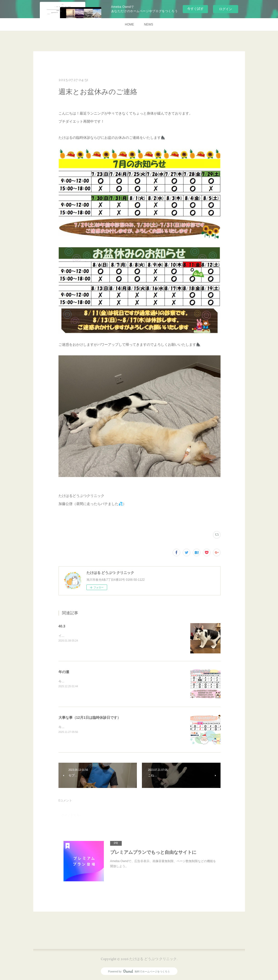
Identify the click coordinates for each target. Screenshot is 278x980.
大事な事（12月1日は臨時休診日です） (90, 718)
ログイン (226, 9)
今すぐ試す (195, 9)
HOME (130, 24)
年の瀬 (64, 672)
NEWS (149, 24)
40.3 (62, 626)
